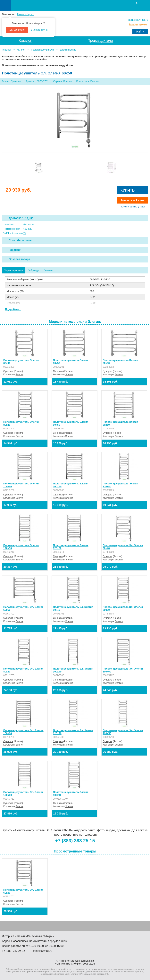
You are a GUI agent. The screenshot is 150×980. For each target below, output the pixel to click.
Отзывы (48, 270)
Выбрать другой (40, 30)
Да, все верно (17, 30)
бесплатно (29, 224)
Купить (128, 190)
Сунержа (8, 371)
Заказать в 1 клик (132, 200)
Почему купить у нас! (132, 207)
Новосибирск (25, 14)
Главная (6, 50)
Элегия (19, 375)
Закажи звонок (138, 24)
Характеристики (14, 270)
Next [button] (147, 168)
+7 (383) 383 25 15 (75, 841)
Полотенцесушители (43, 50)
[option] (39, 167)
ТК (25, 233)
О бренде (33, 270)
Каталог (21, 50)
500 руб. (28, 229)
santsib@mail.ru (138, 20)
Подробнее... (13, 309)
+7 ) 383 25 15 (14, 951)
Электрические (68, 50)
